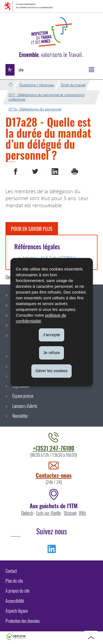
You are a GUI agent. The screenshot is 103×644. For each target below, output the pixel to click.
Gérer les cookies (51, 371)
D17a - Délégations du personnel (35, 109)
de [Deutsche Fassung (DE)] (21, 70)
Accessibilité (15, 601)
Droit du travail (73, 85)
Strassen (70, 513)
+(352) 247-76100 (54, 448)
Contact (11, 571)
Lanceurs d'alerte (25, 406)
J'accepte (51, 335)
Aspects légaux (17, 611)
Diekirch (27, 513)
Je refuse (52, 353)
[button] (91, 69)
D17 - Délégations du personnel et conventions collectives (47, 97)
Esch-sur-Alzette (48, 513)
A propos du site (17, 591)
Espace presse (23, 396)
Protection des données (23, 621)
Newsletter (20, 416)
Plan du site (14, 581)
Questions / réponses (37, 85)
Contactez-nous (54, 475)
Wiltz (82, 513)
